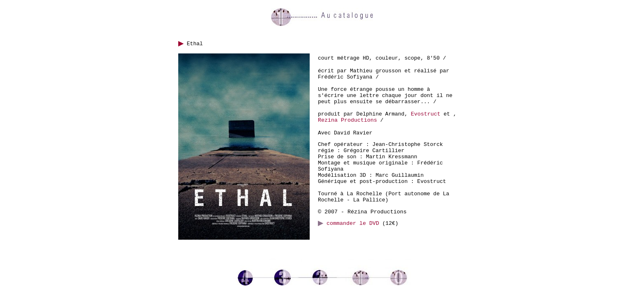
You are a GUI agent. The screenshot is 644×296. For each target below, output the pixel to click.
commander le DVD (348, 223)
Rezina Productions (347, 120)
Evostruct (425, 114)
